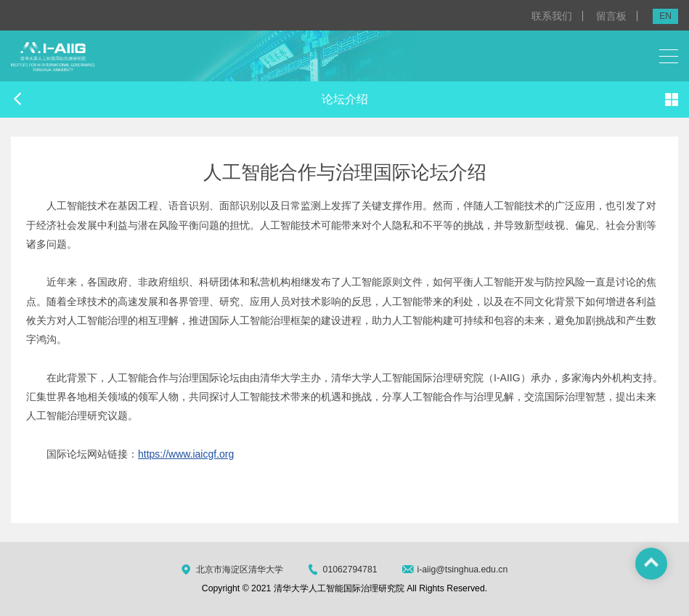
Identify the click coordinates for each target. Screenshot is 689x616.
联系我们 (552, 16)
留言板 (611, 16)
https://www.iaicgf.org (186, 454)
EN (665, 16)
